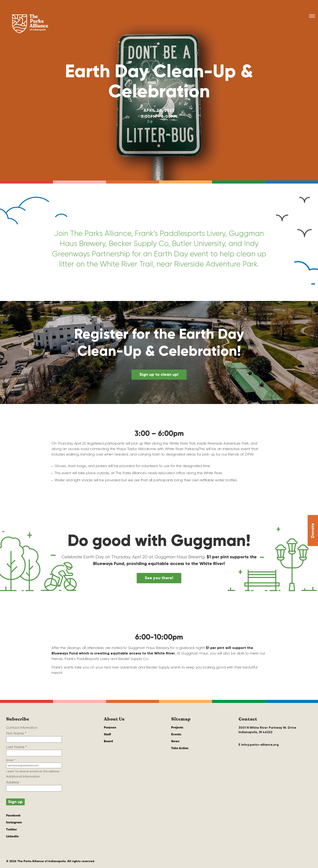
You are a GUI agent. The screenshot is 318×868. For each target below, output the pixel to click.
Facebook (13, 816)
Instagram (14, 823)
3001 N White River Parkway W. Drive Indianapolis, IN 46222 (268, 730)
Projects (177, 728)
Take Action (180, 749)
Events (176, 735)
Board (108, 742)
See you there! (159, 578)
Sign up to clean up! (159, 375)
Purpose (110, 728)
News (175, 742)
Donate (313, 547)
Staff (107, 735)
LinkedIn (12, 837)
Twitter (11, 830)
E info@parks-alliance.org (259, 745)
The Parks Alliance (30, 24)
